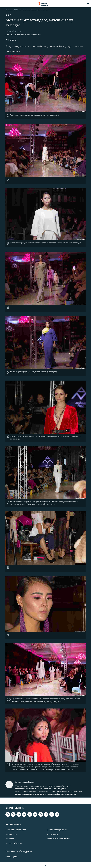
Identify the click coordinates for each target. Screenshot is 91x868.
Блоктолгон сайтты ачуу (16, 830)
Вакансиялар (52, 834)
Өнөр (8, 15)
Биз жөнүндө (11, 834)
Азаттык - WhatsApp (14, 843)
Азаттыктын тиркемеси (57, 830)
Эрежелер (10, 839)
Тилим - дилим (12, 857)
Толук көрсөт (13, 52)
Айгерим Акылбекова (15, 35)
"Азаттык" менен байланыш (58, 839)
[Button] (11, 41)
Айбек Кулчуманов (33, 35)
